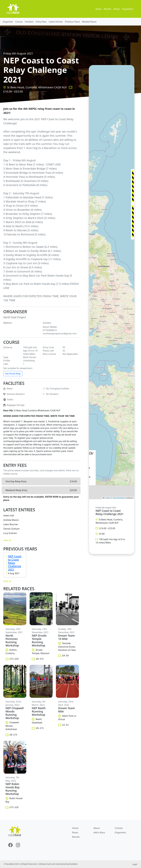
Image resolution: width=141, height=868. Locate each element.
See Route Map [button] (13, 374)
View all (7, 540)
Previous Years (72, 22)
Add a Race (99, 832)
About (117, 9)
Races (99, 9)
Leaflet (106, 498)
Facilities (29, 22)
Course (19, 22)
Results (108, 9)
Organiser (8, 22)
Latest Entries (56, 22)
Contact (119, 828)
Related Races (89, 22)
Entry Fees (41, 22)
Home (75, 828)
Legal (135, 864)
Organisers (128, 9)
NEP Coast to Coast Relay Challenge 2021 (15, 563)
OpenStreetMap (119, 498)
